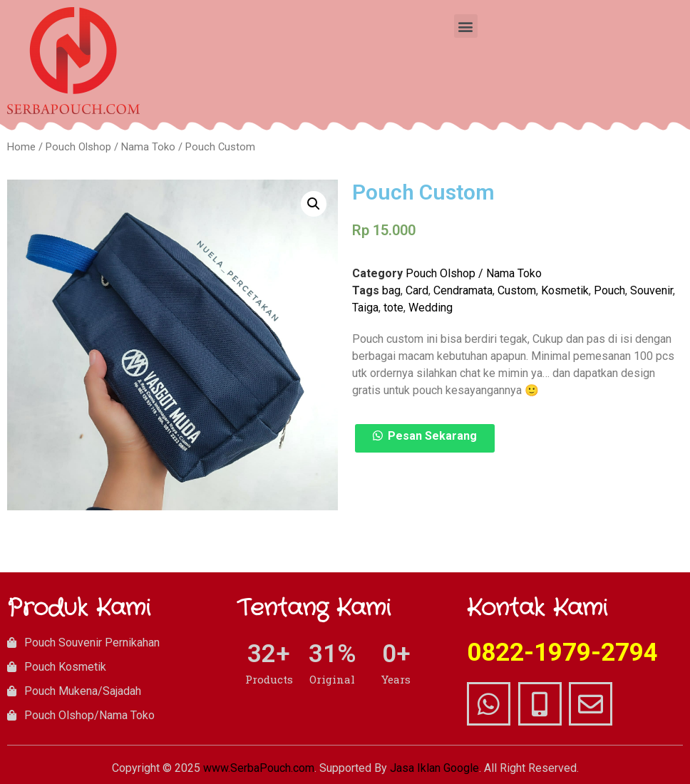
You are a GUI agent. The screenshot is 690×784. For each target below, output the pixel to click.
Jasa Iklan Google (434, 768)
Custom (517, 290)
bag (391, 290)
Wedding (431, 308)
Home (21, 147)
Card (417, 290)
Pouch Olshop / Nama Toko (110, 147)
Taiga (365, 308)
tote (393, 308)
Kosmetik (565, 290)
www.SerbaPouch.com (259, 768)
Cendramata (463, 290)
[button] (466, 26)
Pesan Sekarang (432, 436)
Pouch (609, 290)
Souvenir (652, 290)
